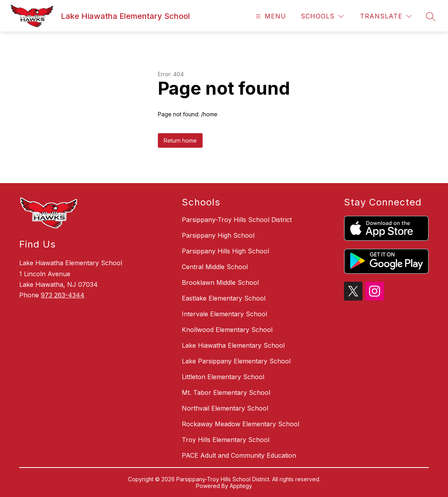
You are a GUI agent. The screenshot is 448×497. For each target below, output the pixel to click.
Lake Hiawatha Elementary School (233, 345)
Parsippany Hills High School (225, 251)
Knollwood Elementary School (227, 330)
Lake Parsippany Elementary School (236, 361)
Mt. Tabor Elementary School (226, 392)
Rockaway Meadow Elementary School (240, 424)
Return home (180, 140)
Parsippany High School (218, 235)
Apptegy (241, 486)
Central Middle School (215, 267)
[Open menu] (270, 16)
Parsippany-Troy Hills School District (237, 220)
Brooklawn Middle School (220, 282)
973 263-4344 (63, 295)
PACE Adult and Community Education (239, 455)
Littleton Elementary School (223, 377)
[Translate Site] (386, 16)
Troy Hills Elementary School (226, 440)
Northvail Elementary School (225, 408)
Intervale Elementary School (224, 314)
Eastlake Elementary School (224, 298)
